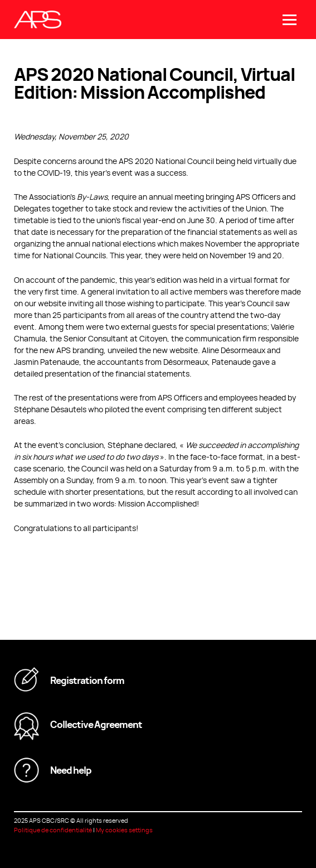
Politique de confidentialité (53, 830)
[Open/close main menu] (290, 20)
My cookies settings (124, 830)
